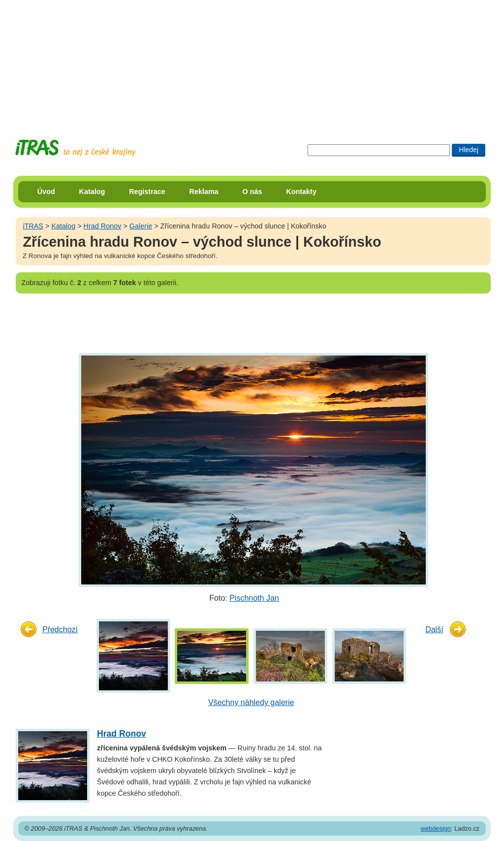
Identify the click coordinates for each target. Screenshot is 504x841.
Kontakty (301, 192)
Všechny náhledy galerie (251, 702)
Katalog (92, 192)
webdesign (436, 828)
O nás (252, 192)
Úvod (46, 192)
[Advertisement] (252, 62)
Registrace (147, 192)
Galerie (141, 226)
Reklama (204, 192)
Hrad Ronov (103, 226)
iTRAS (33, 226)
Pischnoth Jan (254, 598)
